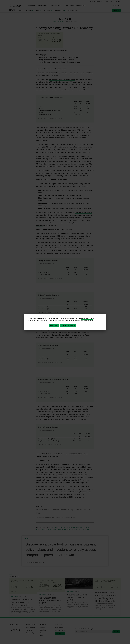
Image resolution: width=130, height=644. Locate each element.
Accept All (54, 325)
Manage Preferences (68, 325)
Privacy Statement (87, 321)
